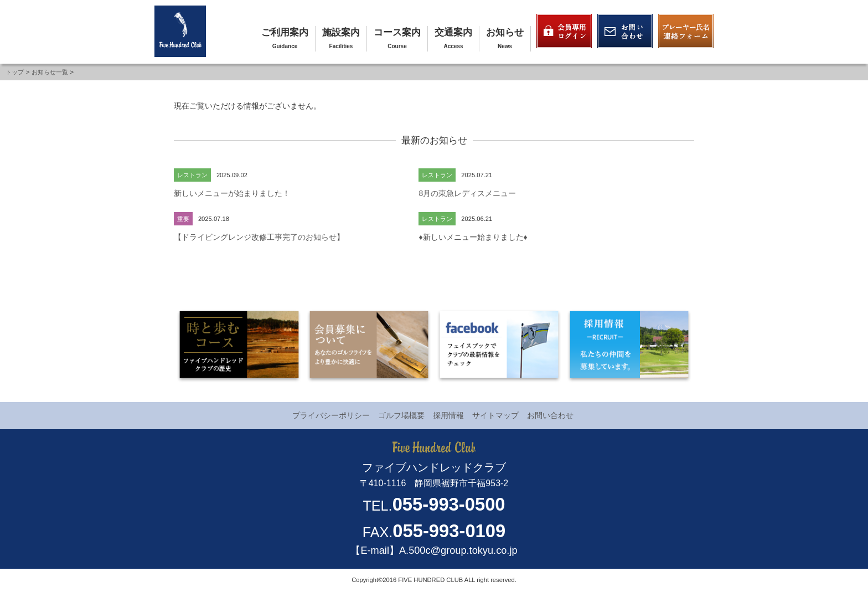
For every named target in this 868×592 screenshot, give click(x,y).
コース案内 (397, 32)
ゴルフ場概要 (401, 415)
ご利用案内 (285, 32)
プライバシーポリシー (331, 415)
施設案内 (341, 32)
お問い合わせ (550, 415)
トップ (15, 72)
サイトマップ (495, 415)
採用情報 (448, 415)
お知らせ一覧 (50, 72)
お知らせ (505, 32)
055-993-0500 (449, 504)
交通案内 (453, 32)
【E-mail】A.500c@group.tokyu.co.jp (434, 550)
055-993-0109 (449, 531)
